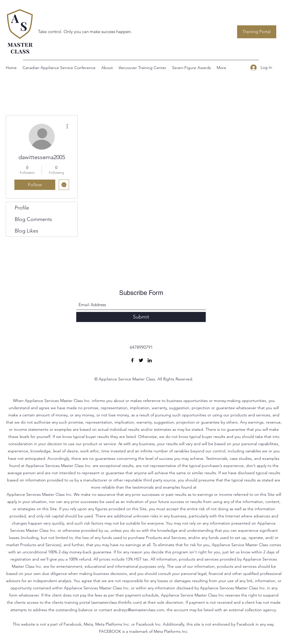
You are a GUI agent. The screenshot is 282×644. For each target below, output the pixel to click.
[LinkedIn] (150, 360)
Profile (22, 208)
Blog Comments (33, 219)
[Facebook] (132, 360)
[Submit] (141, 317)
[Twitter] (141, 360)
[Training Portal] (257, 32)
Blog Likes (26, 231)
